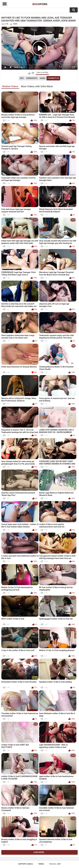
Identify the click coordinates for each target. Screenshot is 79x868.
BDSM (40, 4)
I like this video (29, 73)
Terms (41, 864)
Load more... (39, 852)
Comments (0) (53, 78)
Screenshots (32, 78)
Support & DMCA (25, 864)
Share (43, 78)
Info (22, 78)
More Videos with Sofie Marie (37, 86)
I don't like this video (33, 73)
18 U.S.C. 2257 (55, 864)
